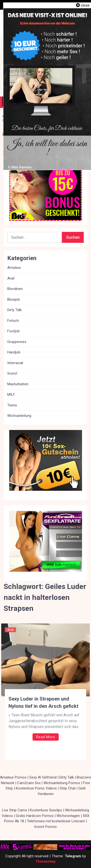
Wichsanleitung (19, 416)
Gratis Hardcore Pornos (35, 816)
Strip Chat (68, 788)
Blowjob (14, 299)
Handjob (14, 352)
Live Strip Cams (14, 810)
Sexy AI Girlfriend (43, 777)
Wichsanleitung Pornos (62, 783)
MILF (11, 395)
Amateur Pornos (13, 777)
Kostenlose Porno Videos (36, 788)
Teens (12, 405)
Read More (46, 737)
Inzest (12, 373)
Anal (10, 630)
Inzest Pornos (45, 827)
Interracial (15, 363)
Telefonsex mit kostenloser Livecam (56, 821)
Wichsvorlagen (68, 816)
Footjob (13, 331)
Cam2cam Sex (29, 783)
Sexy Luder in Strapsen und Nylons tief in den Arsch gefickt (43, 702)
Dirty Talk (14, 310)
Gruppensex (17, 342)
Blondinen (15, 289)
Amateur (14, 268)
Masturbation (18, 384)
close (85, 5)
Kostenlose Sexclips (46, 810)
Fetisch (13, 321)
